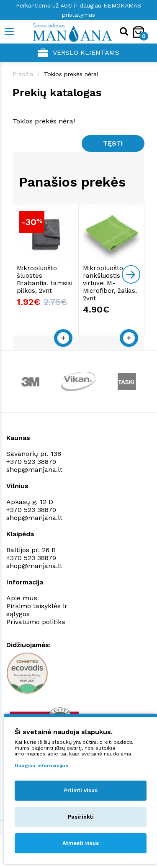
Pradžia (23, 74)
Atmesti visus (81, 843)
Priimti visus (81, 790)
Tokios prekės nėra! (71, 74)
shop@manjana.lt (34, 470)
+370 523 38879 (31, 462)
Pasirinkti (81, 817)
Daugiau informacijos (41, 766)
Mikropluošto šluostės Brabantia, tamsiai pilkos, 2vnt (45, 279)
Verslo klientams (78, 53)
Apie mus (22, 598)
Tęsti (113, 143)
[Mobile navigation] (9, 32)
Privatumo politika (36, 622)
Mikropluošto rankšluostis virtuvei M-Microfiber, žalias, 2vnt (110, 283)
